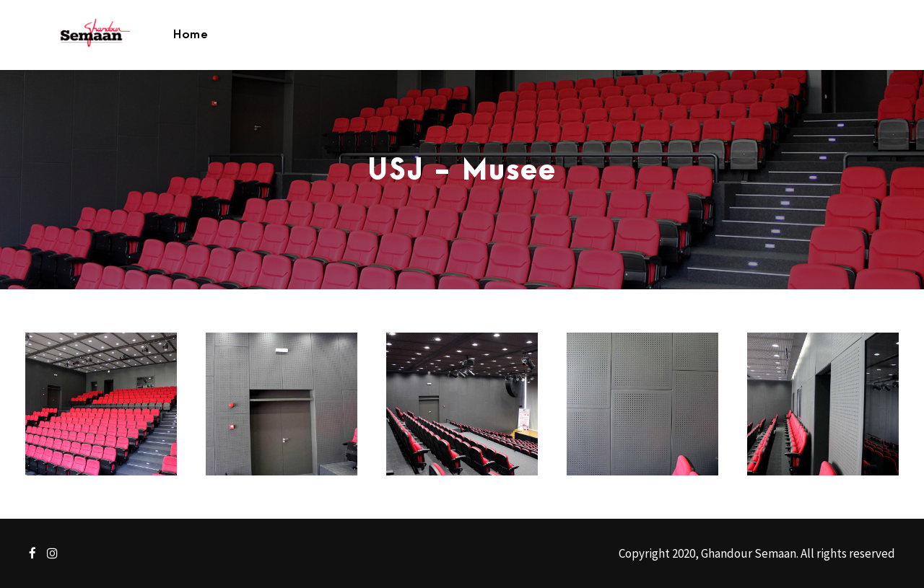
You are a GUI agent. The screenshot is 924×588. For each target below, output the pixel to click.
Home (191, 35)
